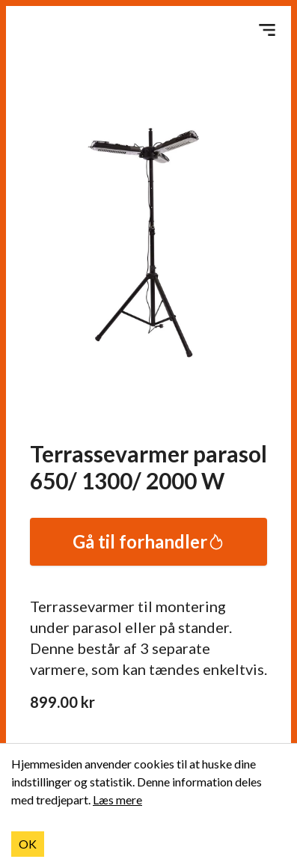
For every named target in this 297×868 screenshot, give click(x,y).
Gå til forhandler (149, 541)
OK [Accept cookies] (28, 844)
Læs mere (117, 800)
